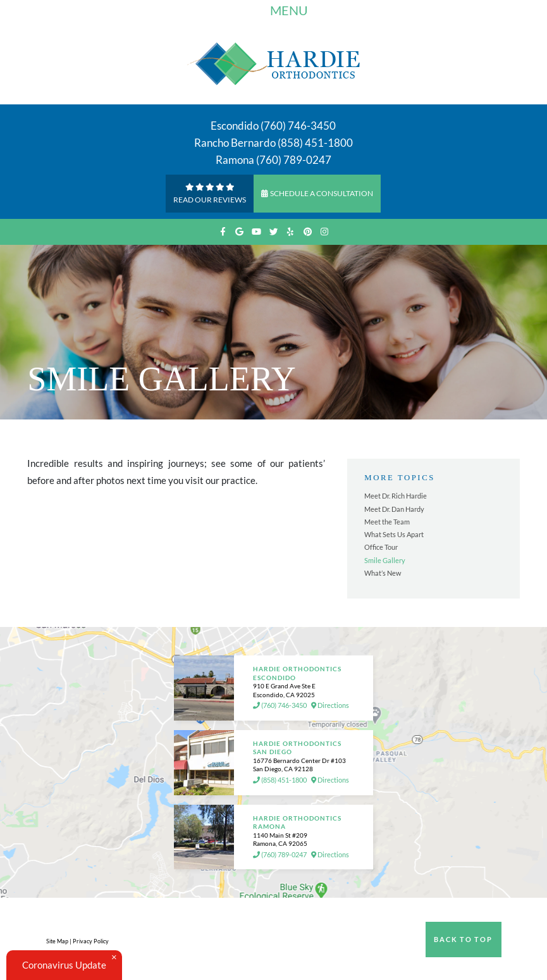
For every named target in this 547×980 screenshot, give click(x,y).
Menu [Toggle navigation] (278, 12)
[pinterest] (308, 232)
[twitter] (273, 232)
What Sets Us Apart (394, 534)
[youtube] (256, 232)
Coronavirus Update (64, 965)
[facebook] (222, 232)
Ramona (235, 160)
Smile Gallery (385, 560)
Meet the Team (387, 522)
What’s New (383, 573)
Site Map (57, 941)
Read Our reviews (210, 193)
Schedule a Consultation (317, 193)
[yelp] (291, 232)
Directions (330, 705)
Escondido (235, 126)
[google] (239, 232)
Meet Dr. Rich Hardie (396, 496)
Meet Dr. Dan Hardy (394, 509)
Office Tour (381, 547)
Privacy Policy (91, 941)
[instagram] (325, 232)
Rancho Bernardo (235, 143)
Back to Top (463, 939)
